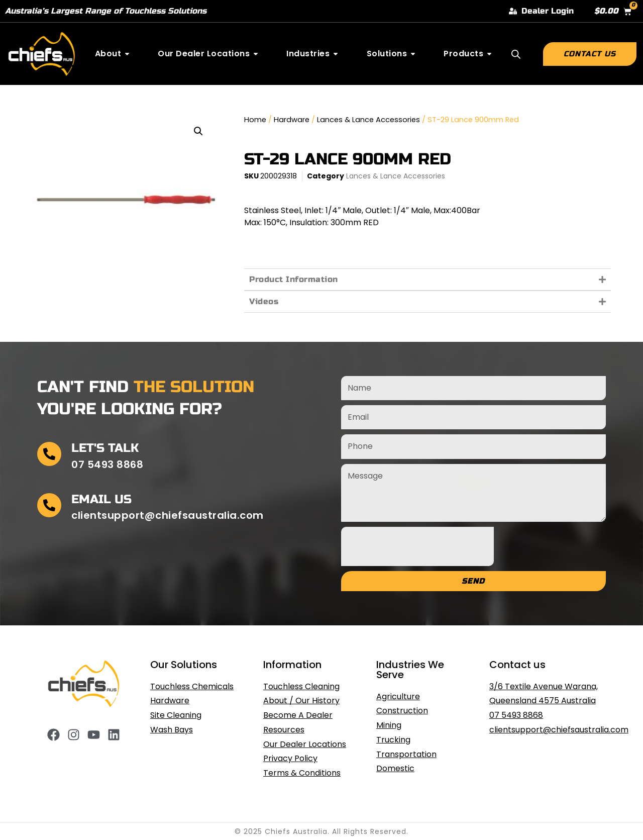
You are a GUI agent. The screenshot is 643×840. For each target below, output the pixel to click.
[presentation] (417, 546)
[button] (198, 131)
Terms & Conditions (302, 773)
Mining (389, 725)
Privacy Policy (290, 758)
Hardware (292, 120)
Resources (284, 730)
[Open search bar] (516, 54)
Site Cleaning (176, 715)
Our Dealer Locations (305, 744)
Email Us (101, 499)
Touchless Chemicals (192, 686)
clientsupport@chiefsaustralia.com (559, 730)
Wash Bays (172, 730)
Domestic (395, 768)
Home (255, 120)
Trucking (393, 740)
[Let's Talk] (49, 454)
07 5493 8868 (516, 715)
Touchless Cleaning (301, 686)
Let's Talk (105, 448)
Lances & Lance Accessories (368, 120)
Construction (402, 711)
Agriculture (398, 696)
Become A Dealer (298, 715)
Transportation (406, 754)
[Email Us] (49, 505)
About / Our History (301, 701)
